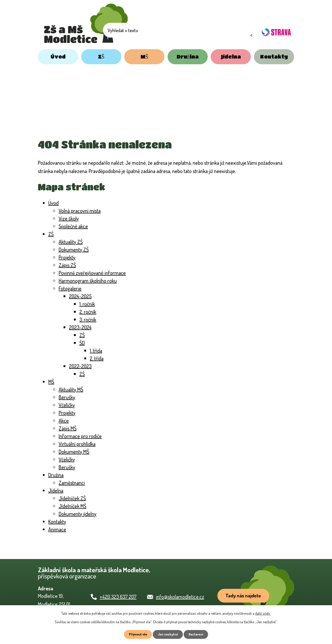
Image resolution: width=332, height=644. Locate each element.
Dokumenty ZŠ (74, 249)
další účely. (263, 613)
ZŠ (101, 57)
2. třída (97, 358)
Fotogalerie (70, 288)
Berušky (67, 397)
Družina (188, 57)
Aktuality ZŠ (71, 242)
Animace (57, 529)
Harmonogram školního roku (88, 281)
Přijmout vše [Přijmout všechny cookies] (135, 634)
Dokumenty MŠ (74, 452)
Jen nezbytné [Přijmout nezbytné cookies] (168, 634)
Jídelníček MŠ (72, 506)
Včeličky (67, 405)
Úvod (58, 57)
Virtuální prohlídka (77, 444)
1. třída (96, 350)
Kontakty (274, 57)
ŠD (82, 343)
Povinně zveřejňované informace (92, 273)
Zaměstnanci (72, 483)
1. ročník (87, 304)
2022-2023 (80, 366)
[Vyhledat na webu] (188, 32)
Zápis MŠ (68, 428)
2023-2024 (80, 327)
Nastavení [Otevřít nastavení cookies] (199, 634)
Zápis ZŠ (67, 265)
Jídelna (231, 57)
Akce (64, 420)
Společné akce (73, 226)
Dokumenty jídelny (78, 514)
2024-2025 (80, 296)
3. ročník (88, 319)
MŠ (144, 57)
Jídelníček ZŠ (72, 498)
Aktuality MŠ (71, 389)
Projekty (67, 257)
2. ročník (88, 312)
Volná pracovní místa (80, 211)
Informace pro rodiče (80, 436)
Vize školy (69, 218)
